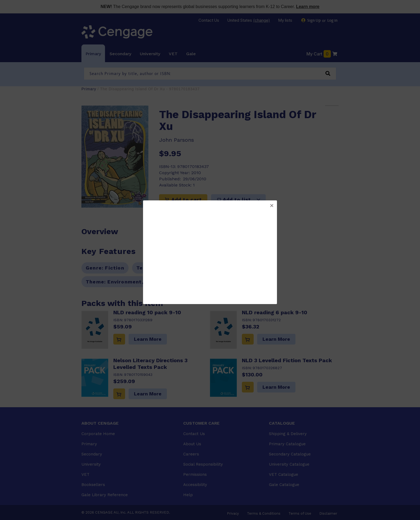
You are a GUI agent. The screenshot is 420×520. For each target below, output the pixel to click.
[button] (272, 206)
